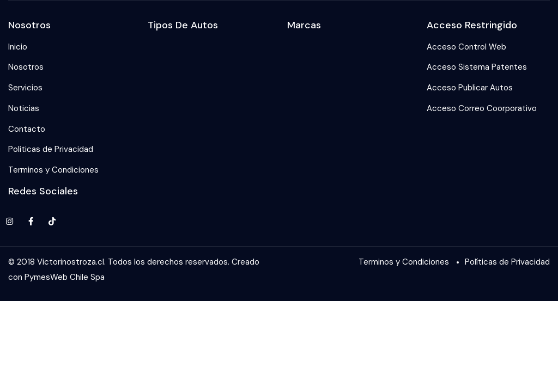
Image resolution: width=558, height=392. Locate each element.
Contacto (27, 129)
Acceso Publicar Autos (470, 88)
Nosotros (26, 67)
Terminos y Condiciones (53, 170)
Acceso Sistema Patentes (477, 67)
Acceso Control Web (466, 47)
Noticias (24, 108)
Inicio (18, 47)
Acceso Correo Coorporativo (482, 108)
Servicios (25, 88)
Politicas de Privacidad (51, 149)
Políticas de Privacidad (507, 262)
